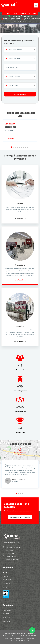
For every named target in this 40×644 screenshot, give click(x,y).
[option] (20, 133)
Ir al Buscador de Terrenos (20, 517)
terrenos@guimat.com (12, 559)
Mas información (20, 219)
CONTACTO (7, 621)
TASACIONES (7, 610)
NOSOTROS (7, 618)
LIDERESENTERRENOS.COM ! (24, 14)
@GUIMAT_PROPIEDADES (30, 19)
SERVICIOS (6, 587)
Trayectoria (20, 265)
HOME (5, 573)
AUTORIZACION (8, 614)
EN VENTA (6, 576)
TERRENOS (6, 584)
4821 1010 (9, 550)
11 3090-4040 (15, 16)
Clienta (15, 482)
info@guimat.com (11, 556)
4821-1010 (28, 16)
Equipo (20, 204)
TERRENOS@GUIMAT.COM (12, 19)
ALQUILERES (7, 580)
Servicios (20, 326)
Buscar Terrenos (20, 94)
